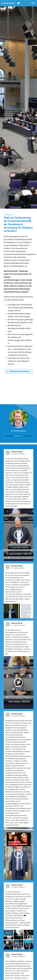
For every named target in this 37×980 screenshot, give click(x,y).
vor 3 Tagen (15, 454)
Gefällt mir (19, 436)
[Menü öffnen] (33, 3)
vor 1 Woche (15, 956)
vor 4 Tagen (15, 568)
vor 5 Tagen (15, 625)
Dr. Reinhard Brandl (19, 431)
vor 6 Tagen (15, 716)
